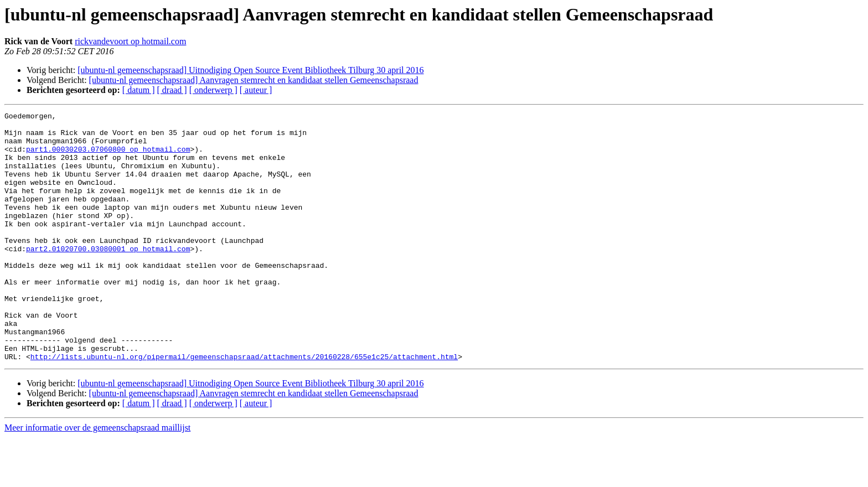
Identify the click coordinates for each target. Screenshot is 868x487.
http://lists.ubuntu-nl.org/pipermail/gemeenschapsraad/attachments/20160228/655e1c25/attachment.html (244, 406)
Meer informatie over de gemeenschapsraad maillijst (97, 477)
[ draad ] (172, 90)
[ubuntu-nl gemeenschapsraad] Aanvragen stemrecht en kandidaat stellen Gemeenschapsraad (254, 80)
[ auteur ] (256, 90)
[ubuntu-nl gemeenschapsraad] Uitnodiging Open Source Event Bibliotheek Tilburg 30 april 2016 (250, 70)
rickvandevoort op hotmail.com (130, 41)
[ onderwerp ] (213, 90)
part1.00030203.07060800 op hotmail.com (108, 157)
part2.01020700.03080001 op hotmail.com (108, 277)
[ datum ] (139, 90)
